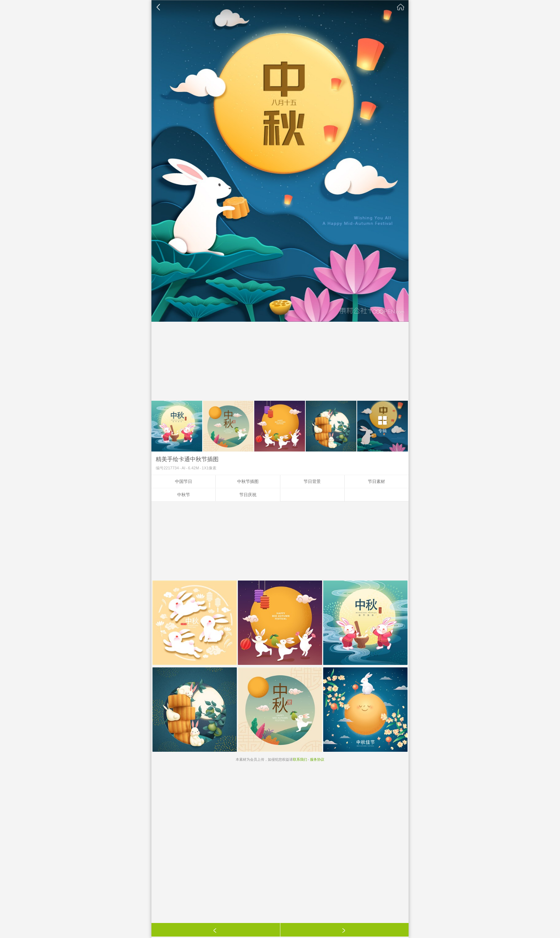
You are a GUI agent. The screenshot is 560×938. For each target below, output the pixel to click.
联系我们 (300, 759)
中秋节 (184, 495)
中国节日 (184, 482)
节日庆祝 (248, 495)
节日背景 (312, 482)
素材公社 (401, 7)
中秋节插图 (248, 482)
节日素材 (376, 482)
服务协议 (317, 759)
